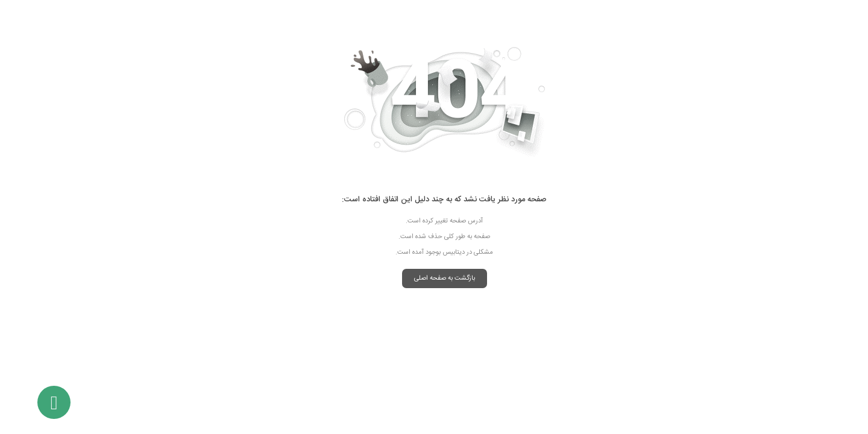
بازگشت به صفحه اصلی (434, 278)
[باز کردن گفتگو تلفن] (44, 402)
